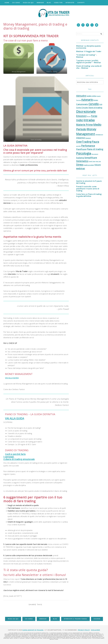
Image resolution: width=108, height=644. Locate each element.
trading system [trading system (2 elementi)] (89, 165)
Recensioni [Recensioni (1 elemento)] (95, 154)
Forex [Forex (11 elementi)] (94, 116)
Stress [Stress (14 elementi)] (80, 165)
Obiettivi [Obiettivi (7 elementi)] (81, 138)
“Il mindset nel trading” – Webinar (87, 56)
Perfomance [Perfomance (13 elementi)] (88, 146)
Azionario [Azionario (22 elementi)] (87, 100)
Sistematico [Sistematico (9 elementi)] (82, 161)
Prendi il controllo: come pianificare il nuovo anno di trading (88, 189)
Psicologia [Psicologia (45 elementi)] (84, 153)
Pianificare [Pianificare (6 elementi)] (81, 149)
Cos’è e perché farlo (15, 454)
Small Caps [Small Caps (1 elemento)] (92, 161)
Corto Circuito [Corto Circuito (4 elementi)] (82, 108)
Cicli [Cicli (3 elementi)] (101, 104)
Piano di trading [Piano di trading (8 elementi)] (95, 149)
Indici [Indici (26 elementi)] (80, 120)
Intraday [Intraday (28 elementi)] (89, 120)
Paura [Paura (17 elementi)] (96, 142)
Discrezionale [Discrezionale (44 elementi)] (86, 112)
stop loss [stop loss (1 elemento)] (98, 161)
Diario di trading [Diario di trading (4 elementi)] (95, 108)
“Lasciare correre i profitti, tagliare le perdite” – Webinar (89, 62)
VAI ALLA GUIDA (12, 378)
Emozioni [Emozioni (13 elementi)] (81, 116)
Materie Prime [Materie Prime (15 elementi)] (84, 125)
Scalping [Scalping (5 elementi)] (80, 158)
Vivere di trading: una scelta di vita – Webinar (89, 67)
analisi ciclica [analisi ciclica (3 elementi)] (92, 96)
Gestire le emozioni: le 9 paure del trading (89, 182)
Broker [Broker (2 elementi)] (96, 100)
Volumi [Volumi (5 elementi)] (98, 165)
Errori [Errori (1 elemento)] (89, 116)
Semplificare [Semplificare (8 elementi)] (91, 158)
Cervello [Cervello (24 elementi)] (94, 104)
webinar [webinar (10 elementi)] (81, 168)
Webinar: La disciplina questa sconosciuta (88, 47)
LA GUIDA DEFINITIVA (15, 146)
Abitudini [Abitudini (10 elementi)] (81, 96)
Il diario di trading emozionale (19, 459)
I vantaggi (9, 457)
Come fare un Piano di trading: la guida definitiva (89, 195)
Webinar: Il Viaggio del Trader (89, 51)
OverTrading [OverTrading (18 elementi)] (84, 142)
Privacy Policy (84, 630)
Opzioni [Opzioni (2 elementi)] (88, 138)
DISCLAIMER (96, 630)
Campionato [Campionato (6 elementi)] (82, 104)
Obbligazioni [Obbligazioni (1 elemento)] (99, 135)
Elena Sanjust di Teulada (33, 630)
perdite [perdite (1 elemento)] (78, 146)
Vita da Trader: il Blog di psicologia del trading (54, 14)
